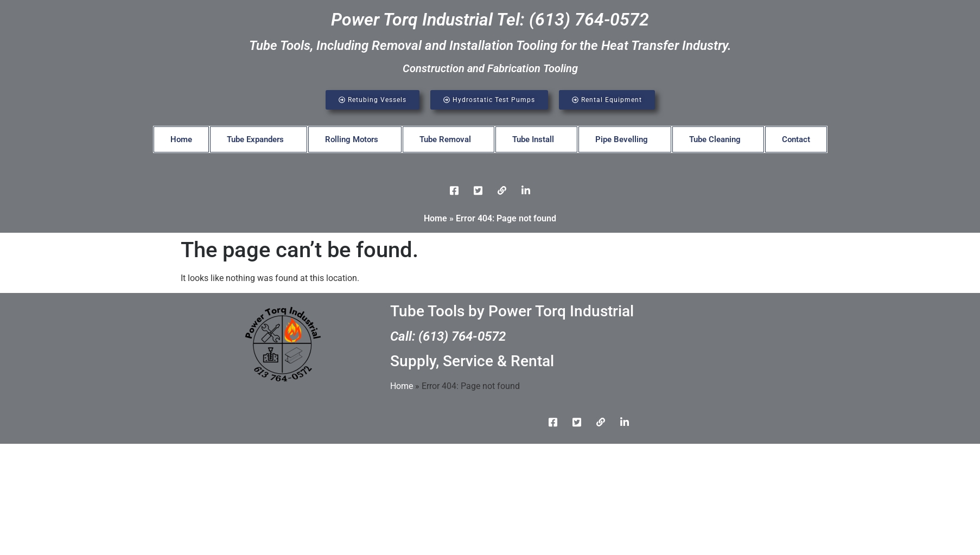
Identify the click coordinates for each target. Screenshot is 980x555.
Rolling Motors (352, 139)
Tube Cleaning (715, 139)
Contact (796, 139)
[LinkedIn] (502, 190)
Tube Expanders (255, 139)
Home (181, 139)
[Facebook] (454, 190)
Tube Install (533, 139)
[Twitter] (478, 190)
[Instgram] (526, 190)
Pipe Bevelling (622, 139)
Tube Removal (445, 139)
